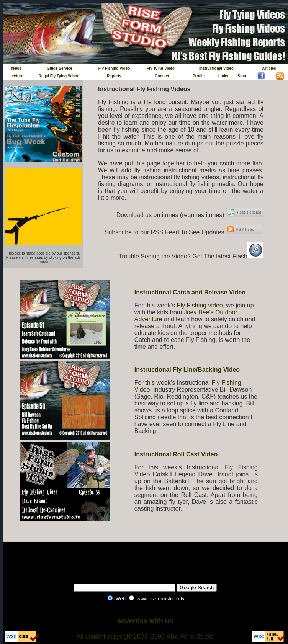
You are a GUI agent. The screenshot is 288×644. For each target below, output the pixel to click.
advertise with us (145, 621)
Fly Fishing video (200, 305)
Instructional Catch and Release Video (190, 292)
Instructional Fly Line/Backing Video (187, 370)
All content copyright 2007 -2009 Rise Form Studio (145, 637)
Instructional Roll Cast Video (176, 454)
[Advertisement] (145, 559)
